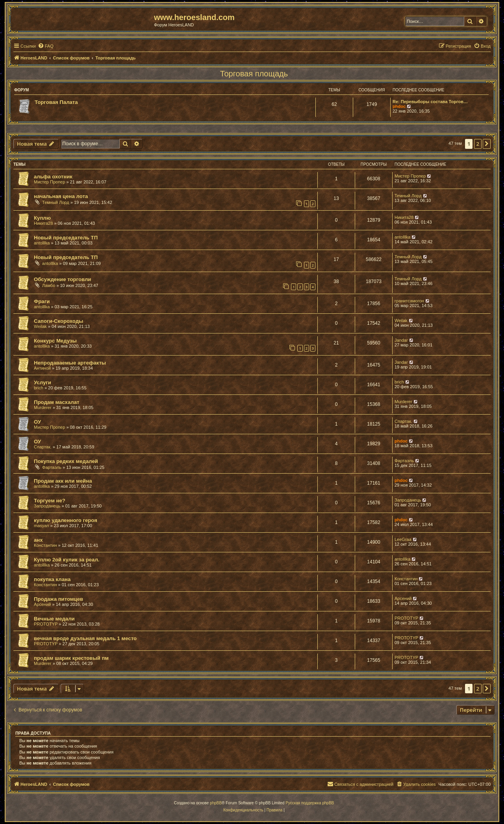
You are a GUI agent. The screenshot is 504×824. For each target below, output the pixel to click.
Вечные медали (54, 619)
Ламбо (49, 285)
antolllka (42, 243)
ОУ (37, 422)
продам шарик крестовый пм (71, 658)
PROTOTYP (46, 624)
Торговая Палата (56, 102)
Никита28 (43, 223)
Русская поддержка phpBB (310, 803)
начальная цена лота (61, 196)
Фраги (42, 301)
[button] (487, 144)
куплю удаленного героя (66, 520)
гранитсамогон (409, 301)
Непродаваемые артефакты (70, 363)
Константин (45, 545)
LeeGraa (403, 539)
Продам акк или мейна (63, 481)
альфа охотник (53, 177)
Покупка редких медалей (66, 461)
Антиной (42, 368)
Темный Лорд (56, 202)
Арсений (42, 604)
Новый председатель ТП (66, 238)
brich (39, 388)
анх (38, 540)
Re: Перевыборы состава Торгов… (430, 102)
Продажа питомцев (58, 599)
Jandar (401, 340)
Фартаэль (52, 467)
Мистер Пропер (49, 182)
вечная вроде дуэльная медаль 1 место (85, 638)
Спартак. (403, 421)
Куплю (42, 218)
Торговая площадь (254, 74)
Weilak (40, 326)
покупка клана (52, 579)
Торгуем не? (50, 501)
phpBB (216, 803)
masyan (42, 526)
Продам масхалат (57, 402)
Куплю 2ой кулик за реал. (67, 560)
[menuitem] (46, 46)
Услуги (43, 382)
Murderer (43, 407)
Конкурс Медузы (55, 341)
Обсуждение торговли (62, 279)
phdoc (399, 106)
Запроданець (47, 506)
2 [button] (478, 144)
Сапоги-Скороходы (58, 321)
